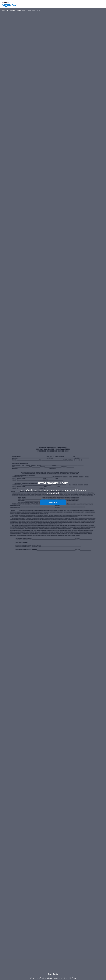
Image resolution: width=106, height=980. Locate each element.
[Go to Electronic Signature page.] (8, 10)
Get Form (53, 502)
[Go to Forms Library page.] (22, 10)
